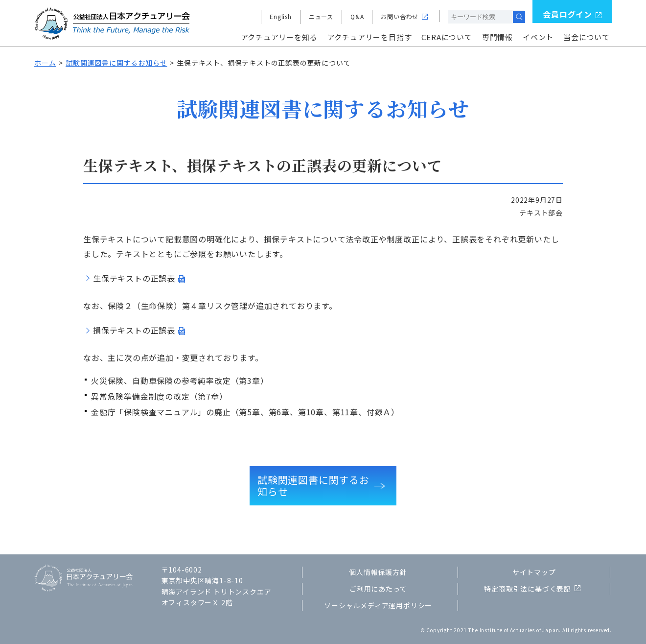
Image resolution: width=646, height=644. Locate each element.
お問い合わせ (400, 16)
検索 (519, 17)
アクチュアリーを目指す (370, 37)
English (281, 16)
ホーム (45, 63)
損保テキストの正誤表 (134, 330)
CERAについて (447, 37)
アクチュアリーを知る (279, 37)
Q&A (357, 16)
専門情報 (497, 37)
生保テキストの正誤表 (134, 278)
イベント (538, 37)
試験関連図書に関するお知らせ (116, 63)
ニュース (321, 16)
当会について (587, 37)
